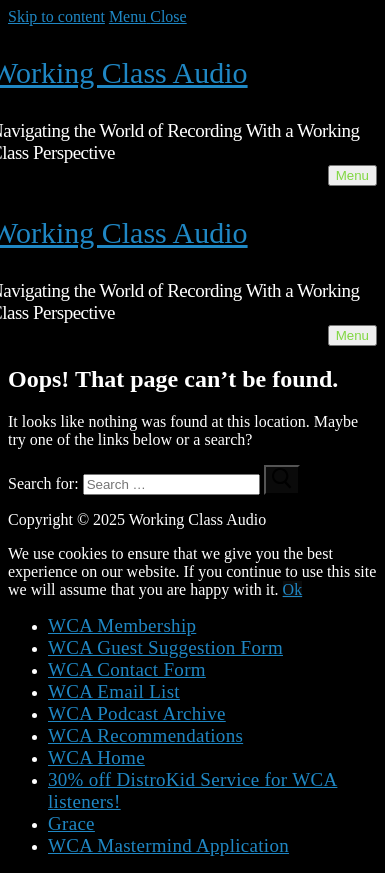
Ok (293, 589)
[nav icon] (352, 175)
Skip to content (56, 16)
